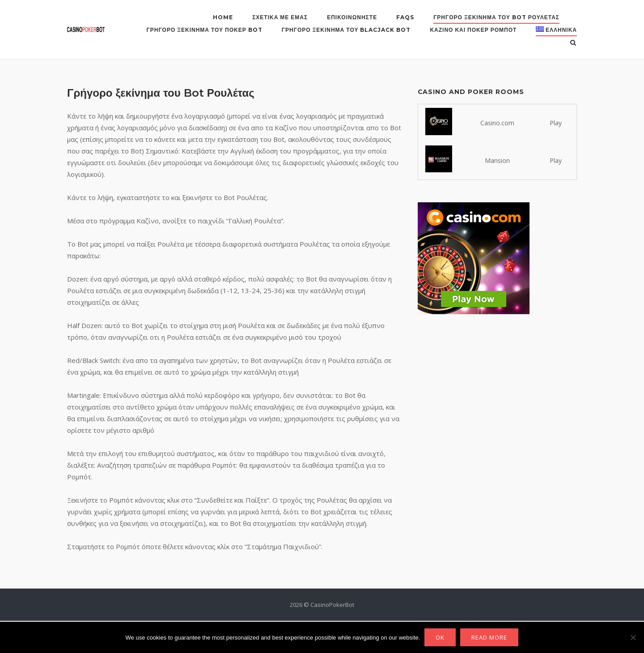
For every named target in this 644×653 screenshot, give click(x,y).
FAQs (405, 17)
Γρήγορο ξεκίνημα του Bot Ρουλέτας (496, 17)
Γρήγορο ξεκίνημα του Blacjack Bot (346, 30)
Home (223, 17)
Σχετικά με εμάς (280, 17)
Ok (440, 637)
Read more (489, 637)
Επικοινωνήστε (352, 17)
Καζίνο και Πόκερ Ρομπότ (473, 30)
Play (556, 123)
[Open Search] (573, 43)
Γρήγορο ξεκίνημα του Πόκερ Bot (205, 30)
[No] (633, 637)
